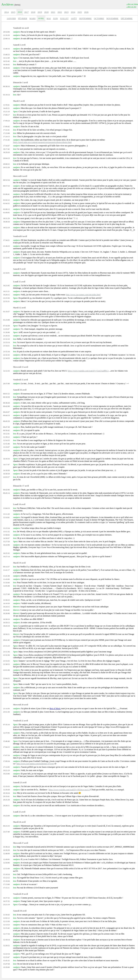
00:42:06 (6, 490)
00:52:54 (6, 180)
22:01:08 (6, 670)
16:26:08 (6, 613)
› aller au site (131, 7)
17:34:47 (6, 146)
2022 (60, 12)
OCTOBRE (99, 18)
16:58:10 (6, 619)
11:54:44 (6, 582)
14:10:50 (6, 603)
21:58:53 (6, 664)
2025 (80, 12)
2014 (6, 12)
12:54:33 (6, 440)
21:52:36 (6, 655)
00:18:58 (6, 397)
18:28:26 (6, 68)
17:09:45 (6, 126)
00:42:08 (6, 406)
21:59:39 (6, 35)
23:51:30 (6, 712)
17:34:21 (6, 240)
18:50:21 (6, 634)
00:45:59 (6, 421)
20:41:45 (6, 640)
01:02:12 (6, 200)
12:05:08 (6, 586)
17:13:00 (6, 884)
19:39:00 (6, 967)
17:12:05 (6, 767)
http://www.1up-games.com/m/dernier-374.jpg (35, 764)
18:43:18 (6, 626)
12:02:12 (6, 918)
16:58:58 (6, 474)
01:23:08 (6, 320)
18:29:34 (6, 76)
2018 (33, 12)
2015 (13, 12)
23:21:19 (6, 904)
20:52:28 (6, 167)
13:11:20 (6, 514)
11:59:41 (6, 105)
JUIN (55, 18)
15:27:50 (6, 541)
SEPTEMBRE (85, 18)
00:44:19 (6, 415)
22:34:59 (6, 358)
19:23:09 (6, 816)
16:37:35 (6, 901)
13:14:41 (6, 517)
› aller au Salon (132, 4)
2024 (73, 12)
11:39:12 (6, 437)
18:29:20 (6, 152)
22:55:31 (6, 301)
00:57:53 (6, 186)
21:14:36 (6, 708)
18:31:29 (6, 218)
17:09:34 (6, 761)
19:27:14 (6, 556)
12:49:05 (6, 859)
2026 (86, 12)
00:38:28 (6, 403)
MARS (33, 18)
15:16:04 (6, 881)
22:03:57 (6, 477)
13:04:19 (6, 508)
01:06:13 (6, 209)
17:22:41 (6, 130)
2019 (40, 12)
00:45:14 (6, 493)
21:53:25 (6, 661)
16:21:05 (6, 285)
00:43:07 (6, 412)
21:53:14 (6, 342)
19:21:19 (6, 770)
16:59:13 (6, 622)
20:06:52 (6, 164)
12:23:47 (6, 957)
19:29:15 (6, 295)
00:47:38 (6, 427)
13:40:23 (6, 54)
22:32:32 (6, 355)
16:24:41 (6, 610)
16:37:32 (6, 898)
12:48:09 (6, 853)
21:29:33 (6, 336)
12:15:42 (6, 928)
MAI (49, 18)
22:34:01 (6, 273)
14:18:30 (6, 470)
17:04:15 (6, 747)
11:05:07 (6, 329)
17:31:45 (6, 140)
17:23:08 (6, 133)
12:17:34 (6, 934)
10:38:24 (6, 847)
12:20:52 (6, 945)
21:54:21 (6, 346)
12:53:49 (6, 868)
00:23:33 (6, 826)
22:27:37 (6, 252)
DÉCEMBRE (127, 18)
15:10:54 (6, 874)
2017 (26, 12)
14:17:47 (6, 464)
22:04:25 (6, 678)
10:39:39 (6, 850)
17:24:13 (6, 136)
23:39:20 (6, 693)
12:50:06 (6, 863)
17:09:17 (6, 115)
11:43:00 (6, 579)
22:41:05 (6, 687)
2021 (53, 12)
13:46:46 (6, 741)
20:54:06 (6, 32)
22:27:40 (6, 832)
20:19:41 (6, 796)
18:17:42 (6, 149)
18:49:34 (6, 222)
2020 (46, 12)
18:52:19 (6, 227)
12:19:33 (6, 786)
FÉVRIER (23, 18)
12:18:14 (6, 940)
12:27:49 (6, 594)
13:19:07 (6, 447)
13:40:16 (6, 49)
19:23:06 (6, 774)
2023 (66, 12)
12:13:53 (6, 925)
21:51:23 (6, 646)
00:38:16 (6, 86)
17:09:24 (6, 121)
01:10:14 (6, 95)
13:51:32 (6, 531)
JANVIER (11, 18)
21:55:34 (6, 351)
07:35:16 (6, 724)
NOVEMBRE (112, 18)
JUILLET (64, 18)
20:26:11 (6, 805)
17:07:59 (6, 755)
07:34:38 (6, 326)
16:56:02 (6, 64)
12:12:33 (6, 371)
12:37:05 (6, 733)
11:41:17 (6, 570)
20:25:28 (6, 800)
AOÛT (74, 18)
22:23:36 (6, 298)
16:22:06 (6, 545)
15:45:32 (6, 960)
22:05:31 (6, 684)
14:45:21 (6, 108)
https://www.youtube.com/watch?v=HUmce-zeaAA (69, 790)
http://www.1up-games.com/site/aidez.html (83, 295)
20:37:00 (6, 383)
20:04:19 (6, 158)
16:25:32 (6, 553)
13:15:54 (6, 528)
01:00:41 (6, 194)
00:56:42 (6, 430)
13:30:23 (6, 600)
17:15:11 (6, 888)
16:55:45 (6, 61)
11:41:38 (6, 576)
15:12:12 (6, 878)
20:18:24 (6, 793)
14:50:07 (6, 538)
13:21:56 (6, 450)
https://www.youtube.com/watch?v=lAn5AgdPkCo (88, 371)
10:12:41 (6, 434)
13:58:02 (6, 535)
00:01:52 (6, 394)
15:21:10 (6, 111)
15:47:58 (6, 964)
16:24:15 (6, 607)
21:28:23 (6, 246)
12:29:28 (6, 790)
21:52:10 (6, 339)
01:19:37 (6, 311)
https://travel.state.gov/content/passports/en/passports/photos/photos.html (42, 142)
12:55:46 (6, 444)
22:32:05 (6, 258)
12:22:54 (6, 954)
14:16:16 (6, 459)
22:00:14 (6, 38)
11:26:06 (6, 332)
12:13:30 (6, 921)
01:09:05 (6, 212)
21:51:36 (6, 652)
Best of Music (55, 708)
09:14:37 (6, 567)
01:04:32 (6, 203)
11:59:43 (6, 915)
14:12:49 (6, 58)
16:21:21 (6, 291)
